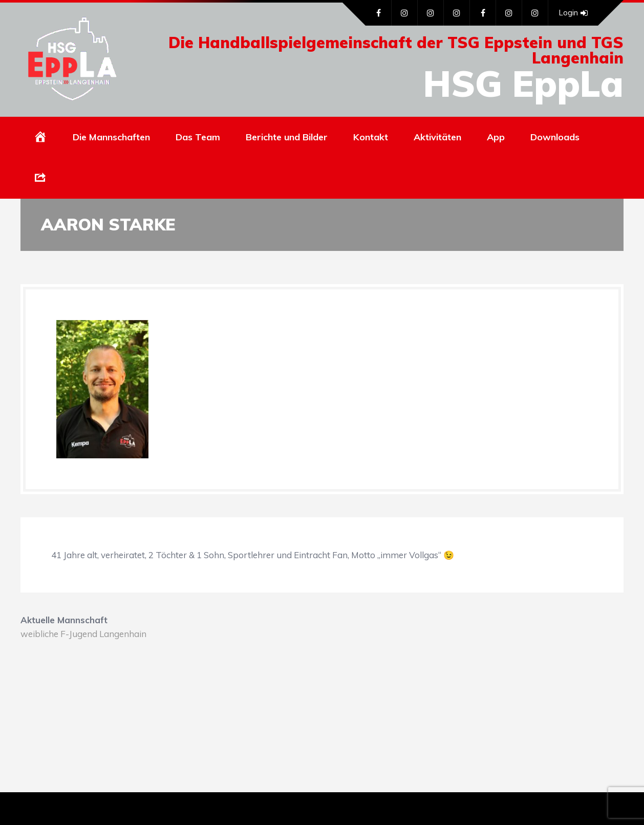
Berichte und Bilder (287, 137)
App (496, 137)
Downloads (555, 137)
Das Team (198, 137)
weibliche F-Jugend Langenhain (83, 634)
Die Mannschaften (111, 137)
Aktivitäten (437, 137)
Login (573, 13)
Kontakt (371, 137)
